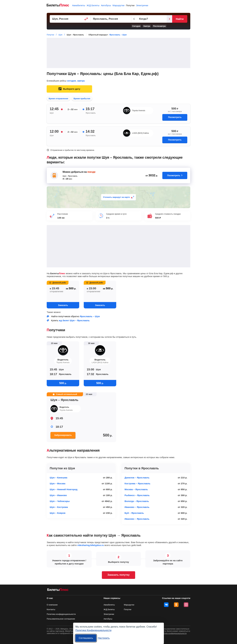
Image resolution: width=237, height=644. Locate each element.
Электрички (142, 5)
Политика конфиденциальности (61, 614)
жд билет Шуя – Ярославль (74, 320)
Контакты (51, 609)
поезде (91, 172)
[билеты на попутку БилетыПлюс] (58, 590)
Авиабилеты (79, 5)
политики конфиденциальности (173, 633)
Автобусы (106, 5)
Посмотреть (175, 117)
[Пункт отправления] (70, 19)
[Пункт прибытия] (111, 19)
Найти (180, 19)
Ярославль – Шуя (118, 35)
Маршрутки (118, 5)
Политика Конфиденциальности (93, 630)
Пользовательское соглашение (61, 619)
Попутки (130, 5)
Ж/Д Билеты (93, 5)
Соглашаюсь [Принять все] (86, 638)
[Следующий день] (169, 19)
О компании (52, 605)
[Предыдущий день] (134, 19)
